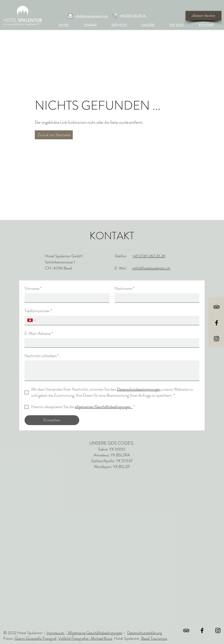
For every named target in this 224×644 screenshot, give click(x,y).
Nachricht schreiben (42, 356)
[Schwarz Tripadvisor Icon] (217, 307)
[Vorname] (66, 298)
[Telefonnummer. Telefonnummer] (117, 320)
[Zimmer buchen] (203, 16)
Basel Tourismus (154, 638)
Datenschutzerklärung (145, 633)
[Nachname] (156, 298)
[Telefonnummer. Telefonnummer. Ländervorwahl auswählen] (32, 320)
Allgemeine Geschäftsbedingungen (95, 633)
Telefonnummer (38, 311)
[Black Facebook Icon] (217, 323)
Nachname (124, 289)
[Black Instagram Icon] (217, 339)
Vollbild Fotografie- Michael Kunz (85, 638)
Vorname (33, 289)
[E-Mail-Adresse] (111, 343)
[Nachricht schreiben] (112, 371)
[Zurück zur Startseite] (54, 135)
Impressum (56, 633)
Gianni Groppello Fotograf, (36, 638)
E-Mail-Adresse (39, 334)
